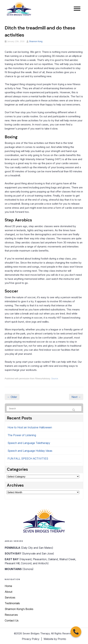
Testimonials (12, 603)
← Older (12, 397)
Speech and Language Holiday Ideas (30, 451)
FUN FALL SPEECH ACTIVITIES (28, 459)
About (8, 592)
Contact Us (12, 620)
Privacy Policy (31, 639)
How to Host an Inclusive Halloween (30, 427)
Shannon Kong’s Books (19, 609)
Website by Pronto (55, 639)
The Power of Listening (22, 435)
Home (8, 586)
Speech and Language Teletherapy (29, 443)
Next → (76, 397)
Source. (55, 379)
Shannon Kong (36, 41)
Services (10, 597)
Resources (11, 615)
